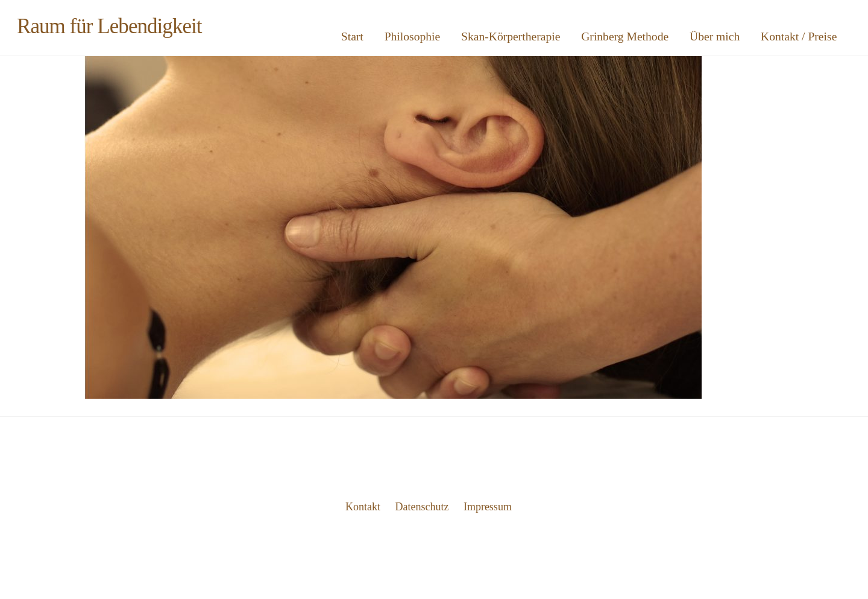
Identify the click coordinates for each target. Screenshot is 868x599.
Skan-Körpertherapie (511, 36)
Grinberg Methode (625, 36)
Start (352, 36)
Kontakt (363, 507)
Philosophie (413, 36)
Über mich (715, 36)
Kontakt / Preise (799, 36)
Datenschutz (422, 507)
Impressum (488, 507)
